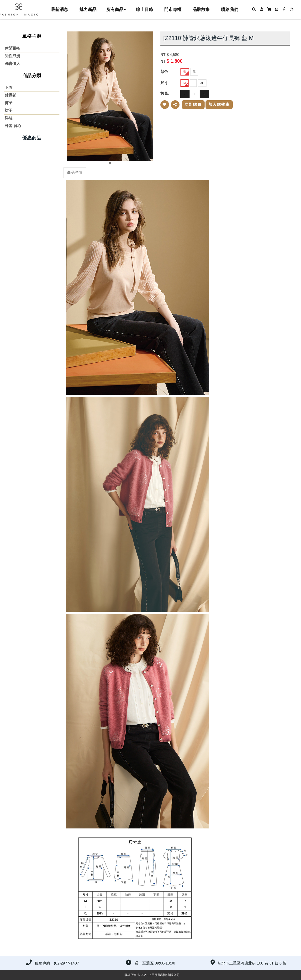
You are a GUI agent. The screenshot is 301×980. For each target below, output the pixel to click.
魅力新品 (88, 10)
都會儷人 (12, 63)
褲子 (9, 103)
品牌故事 (201, 10)
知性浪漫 (12, 56)
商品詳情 (75, 172)
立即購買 (193, 104)
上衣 (9, 88)
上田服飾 (21, 10)
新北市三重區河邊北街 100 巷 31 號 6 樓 (252, 963)
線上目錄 (144, 10)
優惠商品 (32, 138)
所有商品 (116, 10)
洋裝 (9, 118)
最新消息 (59, 10)
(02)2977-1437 (66, 963)
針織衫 (11, 95)
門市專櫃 (173, 10)
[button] (254, 10)
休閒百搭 (12, 48)
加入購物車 (219, 104)
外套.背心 (13, 126)
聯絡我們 (230, 10)
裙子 (9, 110)
